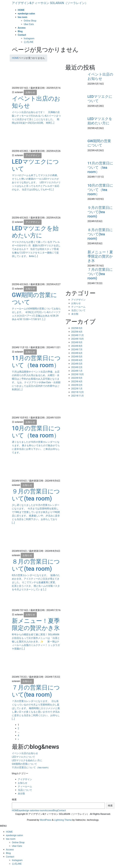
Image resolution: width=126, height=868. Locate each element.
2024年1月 (77, 371)
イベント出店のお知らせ (100, 77)
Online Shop (30, 21)
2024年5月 (77, 357)
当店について (78, 310)
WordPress (46, 820)
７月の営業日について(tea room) (36, 691)
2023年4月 (77, 381)
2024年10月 (78, 339)
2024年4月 (77, 360)
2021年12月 (78, 392)
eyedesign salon (27, 810)
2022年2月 (77, 385)
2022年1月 (77, 389)
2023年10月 (78, 374)
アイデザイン (33, 155)
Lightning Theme (63, 820)
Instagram (29, 38)
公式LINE (29, 42)
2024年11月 (78, 335)
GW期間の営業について (99, 143)
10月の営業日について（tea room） (36, 432)
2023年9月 (77, 378)
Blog (55, 810)
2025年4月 (77, 332)
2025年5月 (77, 328)
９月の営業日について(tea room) (36, 495)
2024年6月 (77, 353)
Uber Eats (29, 24)
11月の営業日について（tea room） (36, 362)
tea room (40, 810)
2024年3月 (77, 364)
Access (49, 810)
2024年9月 (77, 342)
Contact (62, 810)
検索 (14, 799)
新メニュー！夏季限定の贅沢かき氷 (36, 624)
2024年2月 (77, 367)
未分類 (75, 314)
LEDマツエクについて (23, 757)
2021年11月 (78, 396)
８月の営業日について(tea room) (36, 565)
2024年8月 (77, 346)
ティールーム (78, 307)
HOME (15, 810)
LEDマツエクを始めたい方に (35, 232)
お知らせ (30, 92)
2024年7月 (77, 349)
